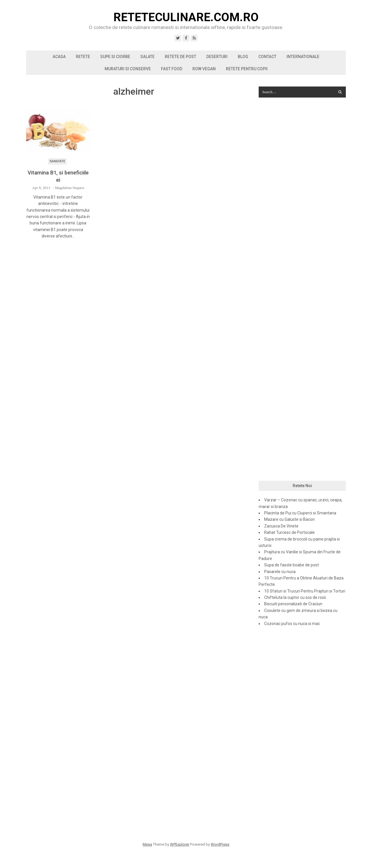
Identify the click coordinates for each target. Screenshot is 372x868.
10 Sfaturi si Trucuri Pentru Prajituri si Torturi (305, 591)
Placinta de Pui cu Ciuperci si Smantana (300, 513)
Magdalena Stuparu (70, 188)
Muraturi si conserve (128, 69)
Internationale (303, 57)
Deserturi (217, 57)
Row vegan (204, 69)
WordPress (220, 844)
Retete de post (180, 57)
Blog (243, 57)
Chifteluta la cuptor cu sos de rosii (295, 597)
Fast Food (172, 69)
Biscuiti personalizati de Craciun (293, 604)
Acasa (59, 57)
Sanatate (57, 161)
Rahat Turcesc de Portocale (289, 532)
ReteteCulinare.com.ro (186, 17)
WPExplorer (180, 844)
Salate (147, 57)
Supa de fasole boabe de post (291, 565)
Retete (83, 57)
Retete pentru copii (247, 69)
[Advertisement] (302, 196)
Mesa (147, 844)
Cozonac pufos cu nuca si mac (292, 624)
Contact (267, 57)
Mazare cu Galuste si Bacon (289, 519)
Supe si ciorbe (115, 57)
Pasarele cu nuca (280, 572)
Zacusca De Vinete (281, 526)
